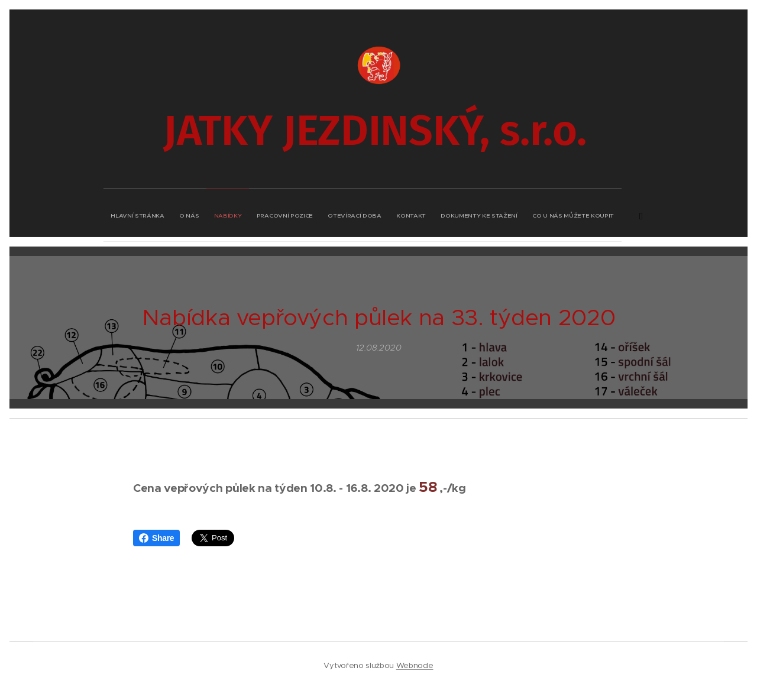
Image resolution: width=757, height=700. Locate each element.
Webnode (415, 665)
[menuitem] (283, 213)
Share (156, 538)
